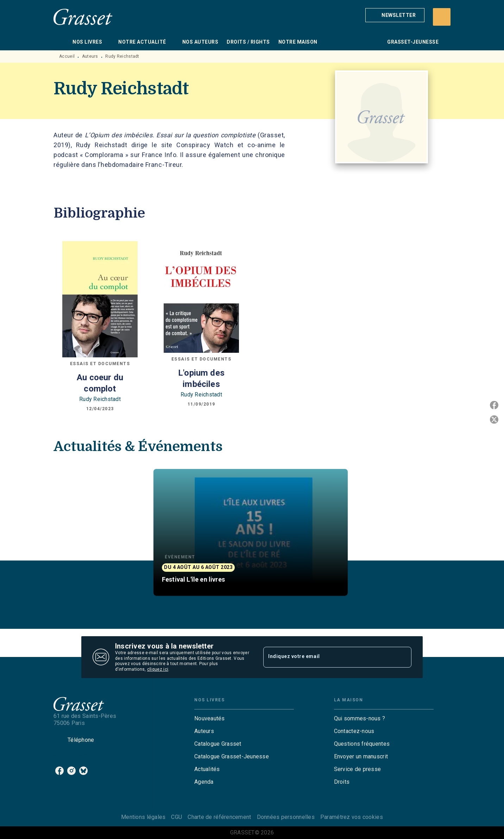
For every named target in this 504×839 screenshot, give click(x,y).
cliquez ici (158, 670)
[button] (395, 15)
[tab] (61, 42)
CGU (177, 817)
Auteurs (90, 56)
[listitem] (59, 771)
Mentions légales (143, 817)
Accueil (67, 56)
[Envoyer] (403, 657)
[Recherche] (442, 17)
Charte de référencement (219, 817)
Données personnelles (286, 817)
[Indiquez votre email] (329, 657)
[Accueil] (83, 17)
